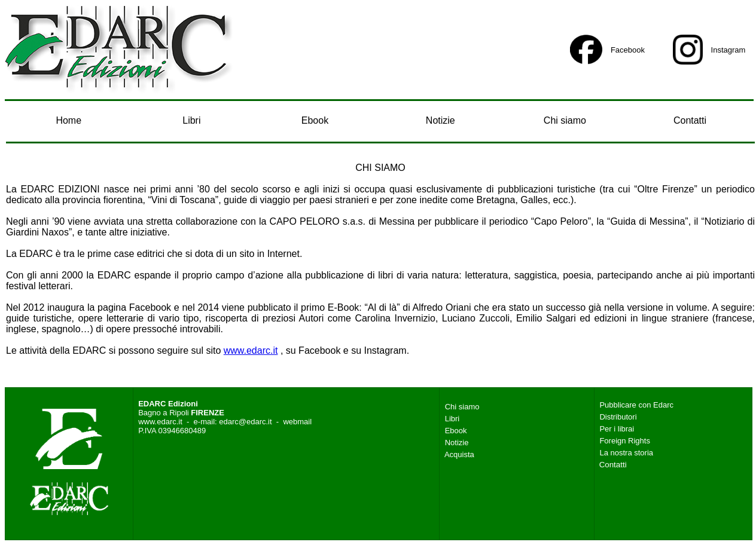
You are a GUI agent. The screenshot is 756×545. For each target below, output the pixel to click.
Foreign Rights (625, 441)
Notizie (441, 120)
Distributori (618, 417)
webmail (297, 422)
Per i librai (617, 429)
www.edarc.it (251, 350)
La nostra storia (626, 453)
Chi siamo (565, 120)
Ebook (315, 120)
